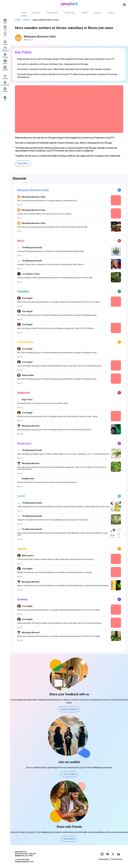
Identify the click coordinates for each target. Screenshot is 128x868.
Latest (24, 13)
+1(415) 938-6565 (22, 860)
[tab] (24, 13)
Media (27, 20)
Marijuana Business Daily (46, 20)
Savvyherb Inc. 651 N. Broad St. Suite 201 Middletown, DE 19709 (26, 854)
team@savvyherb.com (24, 862)
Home (18, 20)
